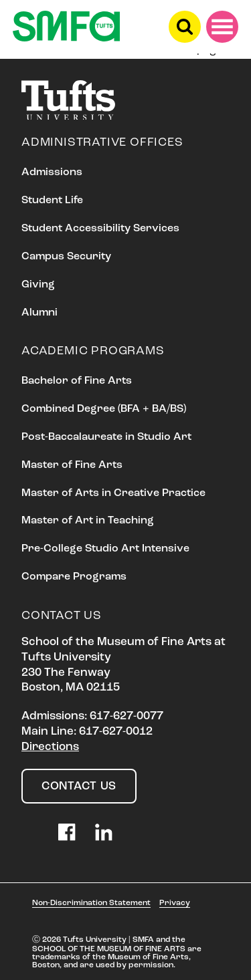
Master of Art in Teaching (88, 521)
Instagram (30, 832)
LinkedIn (104, 832)
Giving (38, 285)
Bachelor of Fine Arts (77, 381)
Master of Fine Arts (72, 465)
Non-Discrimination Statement (91, 903)
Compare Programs (74, 577)
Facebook (67, 832)
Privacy (175, 903)
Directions (50, 747)
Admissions (52, 172)
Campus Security (66, 257)
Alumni (39, 313)
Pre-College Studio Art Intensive (105, 549)
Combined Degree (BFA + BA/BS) (104, 409)
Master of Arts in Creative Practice (113, 493)
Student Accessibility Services (100, 229)
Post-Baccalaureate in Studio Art (106, 437)
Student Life (52, 201)
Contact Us (79, 786)
